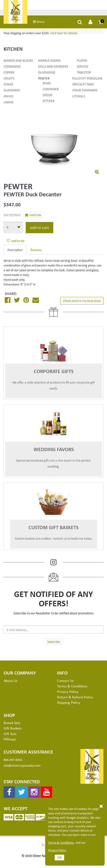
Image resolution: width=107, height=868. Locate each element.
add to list (16, 242)
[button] (101, 23)
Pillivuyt (10, 740)
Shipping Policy (69, 704)
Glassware (12, 91)
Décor (48, 96)
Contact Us (65, 682)
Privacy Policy (57, 850)
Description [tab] (15, 251)
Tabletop (84, 73)
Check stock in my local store (82, 302)
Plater (82, 62)
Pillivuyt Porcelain (87, 79)
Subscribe (54, 643)
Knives (8, 97)
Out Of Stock (12, 216)
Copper (9, 73)
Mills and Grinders (53, 67)
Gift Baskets (13, 729)
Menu (42, 23)
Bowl (47, 84)
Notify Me (33, 216)
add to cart (39, 228)
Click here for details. (64, 34)
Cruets (9, 79)
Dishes (8, 85)
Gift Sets (10, 735)
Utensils (79, 97)
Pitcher (49, 102)
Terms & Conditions (61, 843)
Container (51, 90)
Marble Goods (49, 62)
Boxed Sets (12, 724)
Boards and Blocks (18, 62)
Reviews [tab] (36, 251)
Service (83, 67)
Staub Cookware (85, 91)
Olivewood (47, 73)
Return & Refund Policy (75, 698)
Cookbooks (12, 67)
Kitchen (13, 50)
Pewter (44, 79)
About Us (10, 682)
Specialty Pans (83, 85)
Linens (8, 103)
